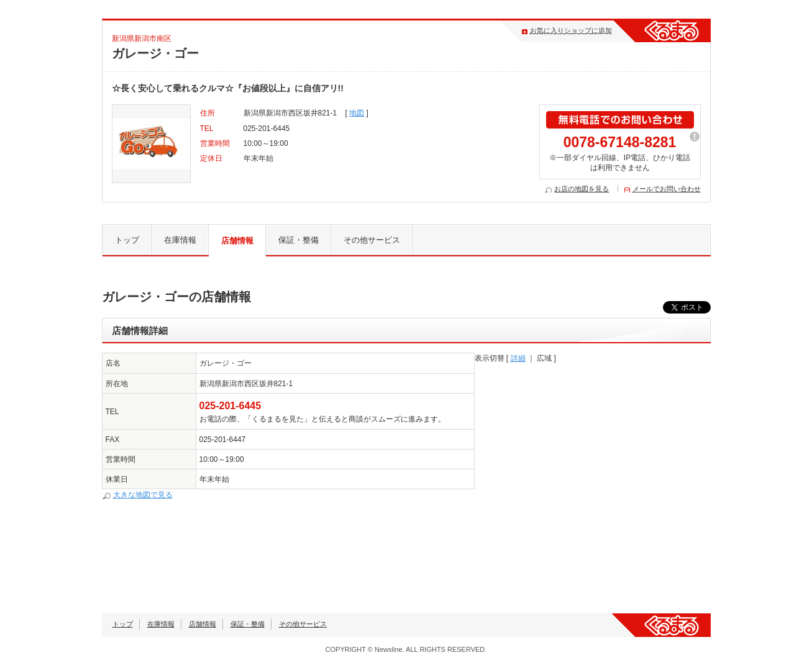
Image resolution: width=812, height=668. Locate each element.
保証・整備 (299, 240)
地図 (357, 113)
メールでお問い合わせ (667, 189)
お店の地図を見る (582, 189)
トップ (127, 240)
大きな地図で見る (143, 495)
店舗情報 (237, 241)
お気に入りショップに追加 (571, 30)
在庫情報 (180, 240)
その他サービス (372, 240)
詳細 (518, 358)
